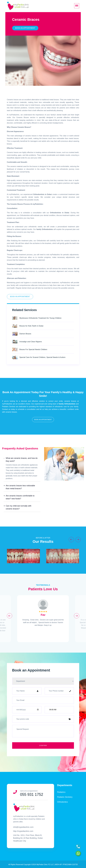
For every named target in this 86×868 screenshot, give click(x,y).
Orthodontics (63, 802)
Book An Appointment (25, 28)
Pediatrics (61, 792)
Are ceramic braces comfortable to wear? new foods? (20, 497)
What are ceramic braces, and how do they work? (22, 460)
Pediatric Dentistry (65, 797)
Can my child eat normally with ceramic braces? (19, 507)
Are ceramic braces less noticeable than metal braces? (20, 487)
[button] (43, 420)
